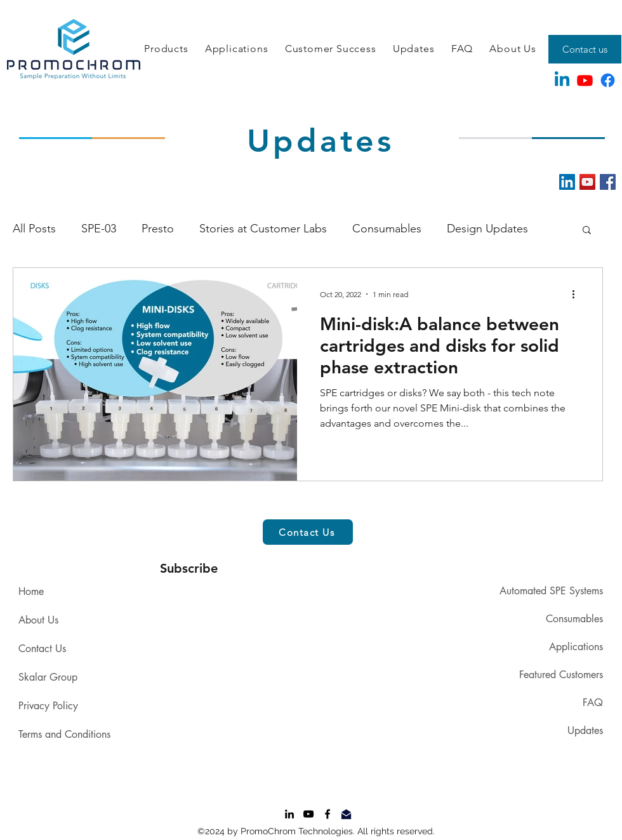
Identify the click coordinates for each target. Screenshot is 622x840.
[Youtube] (585, 80)
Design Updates (487, 229)
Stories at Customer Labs (263, 229)
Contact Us (42, 649)
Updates (585, 730)
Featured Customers (561, 675)
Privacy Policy (48, 706)
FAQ (593, 703)
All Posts (34, 229)
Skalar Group (48, 677)
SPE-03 (99, 229)
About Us (38, 620)
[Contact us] (585, 49)
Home (31, 591)
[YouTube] (587, 182)
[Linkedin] (562, 80)
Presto (158, 229)
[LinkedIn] (567, 182)
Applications (576, 647)
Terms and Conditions (64, 734)
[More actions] (578, 294)
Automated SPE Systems (551, 591)
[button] (166, 49)
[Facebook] (608, 80)
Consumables (387, 229)
